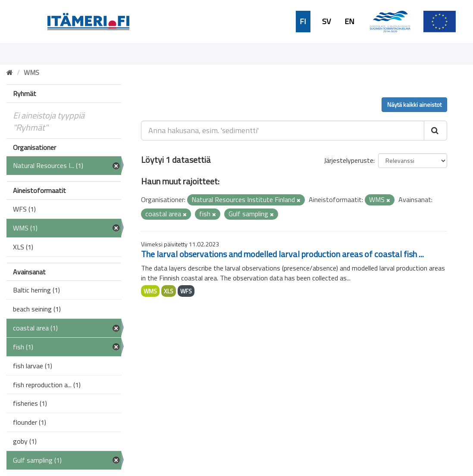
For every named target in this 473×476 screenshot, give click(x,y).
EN (349, 22)
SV (326, 22)
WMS (150, 291)
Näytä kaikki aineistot (414, 104)
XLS (169, 291)
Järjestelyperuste (349, 160)
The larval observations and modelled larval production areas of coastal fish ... (282, 254)
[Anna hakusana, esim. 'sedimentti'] (283, 131)
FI (303, 22)
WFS (186, 291)
